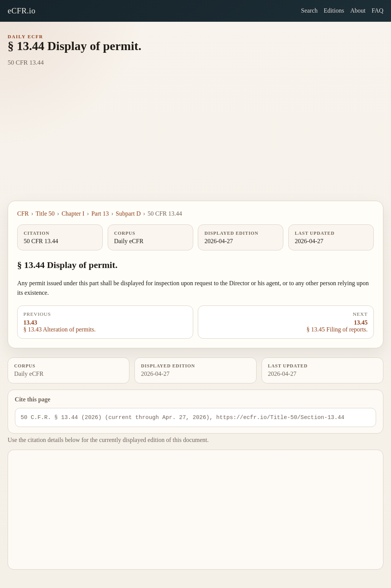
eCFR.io (22, 11)
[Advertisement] (195, 143)
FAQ (377, 11)
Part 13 (100, 214)
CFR (23, 214)
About (358, 11)
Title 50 (45, 214)
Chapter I (73, 214)
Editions (334, 11)
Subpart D (128, 214)
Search (309, 11)
